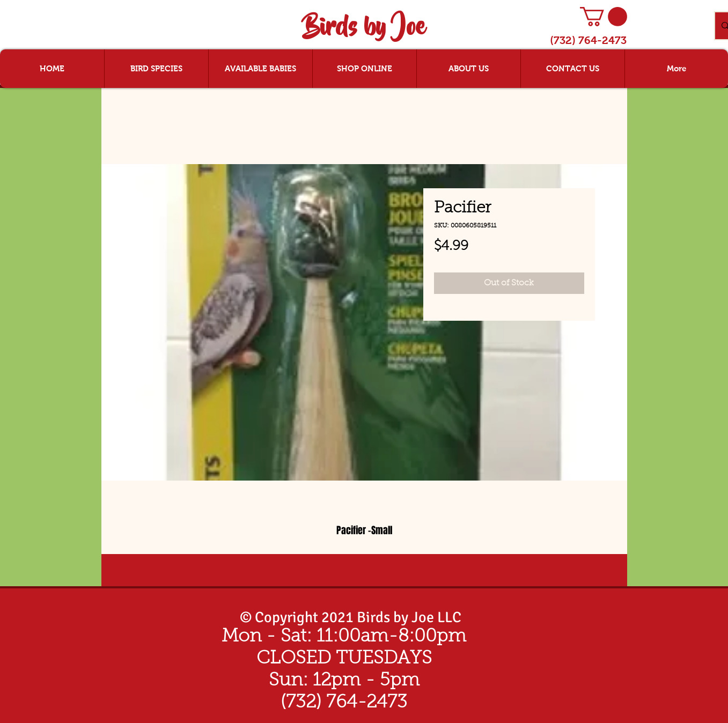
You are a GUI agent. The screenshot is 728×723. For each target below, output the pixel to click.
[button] (604, 17)
